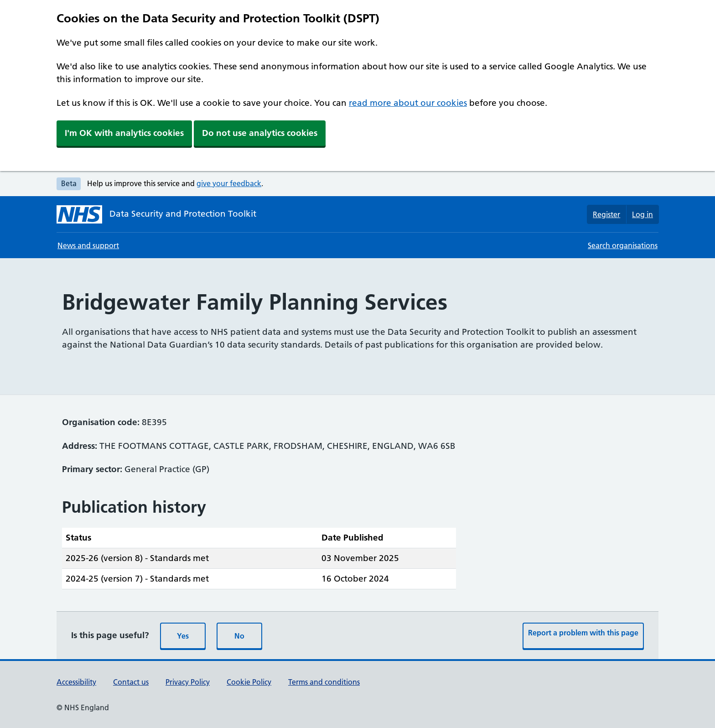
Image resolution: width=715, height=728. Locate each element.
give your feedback (229, 183)
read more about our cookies (408, 103)
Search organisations (623, 245)
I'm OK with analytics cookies (124, 133)
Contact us (131, 682)
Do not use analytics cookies (260, 133)
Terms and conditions (324, 682)
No (239, 636)
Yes (183, 636)
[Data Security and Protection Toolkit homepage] (156, 214)
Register (606, 214)
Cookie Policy (249, 682)
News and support (88, 245)
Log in (642, 214)
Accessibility (76, 682)
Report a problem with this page (583, 633)
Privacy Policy (188, 682)
